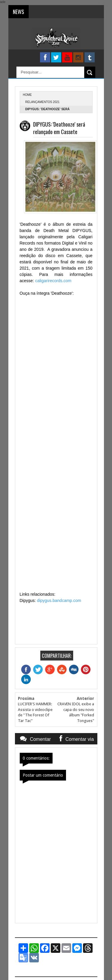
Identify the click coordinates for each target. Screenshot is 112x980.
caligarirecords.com (53, 281)
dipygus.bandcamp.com (59, 600)
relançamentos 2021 (43, 102)
